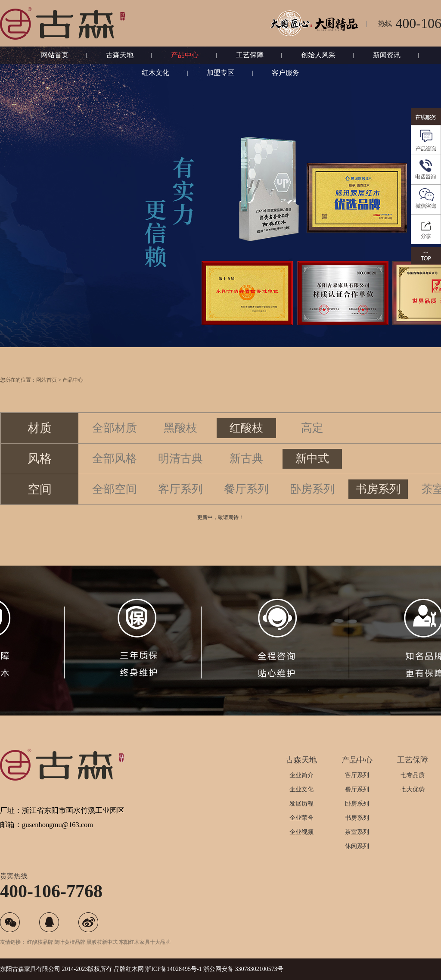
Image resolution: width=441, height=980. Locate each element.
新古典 (246, 472)
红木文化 (155, 73)
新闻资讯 (387, 55)
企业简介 (301, 775)
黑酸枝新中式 (102, 942)
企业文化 (301, 789)
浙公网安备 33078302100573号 (243, 969)
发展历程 (301, 804)
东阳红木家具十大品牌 (145, 942)
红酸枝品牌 (40, 942)
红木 (132, 969)
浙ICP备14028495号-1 (173, 969)
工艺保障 (250, 55)
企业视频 (301, 832)
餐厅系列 (246, 503)
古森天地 (120, 55)
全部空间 (115, 503)
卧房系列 (312, 503)
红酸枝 (246, 442)
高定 (312, 442)
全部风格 (115, 472)
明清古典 (180, 472)
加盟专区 (220, 73)
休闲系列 (357, 846)
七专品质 (413, 775)
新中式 (312, 472)
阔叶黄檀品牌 (70, 942)
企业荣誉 (301, 818)
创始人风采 (318, 55)
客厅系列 (180, 503)
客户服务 (286, 73)
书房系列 (378, 503)
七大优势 (413, 789)
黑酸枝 (180, 442)
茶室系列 (357, 832)
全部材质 (115, 442)
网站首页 (55, 55)
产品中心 (185, 55)
